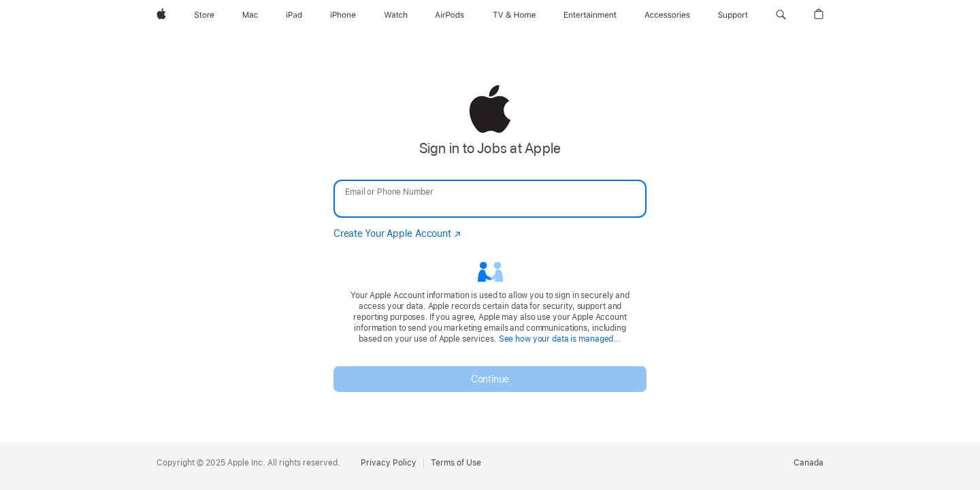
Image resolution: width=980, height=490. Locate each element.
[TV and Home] (514, 15)
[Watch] (396, 15)
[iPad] (294, 15)
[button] (781, 15)
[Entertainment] (590, 15)
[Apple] (161, 15)
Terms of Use (456, 463)
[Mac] (250, 15)
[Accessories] (667, 15)
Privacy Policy (389, 463)
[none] (490, 238)
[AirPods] (450, 15)
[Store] (204, 15)
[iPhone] (343, 15)
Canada (808, 463)
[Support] (733, 15)
